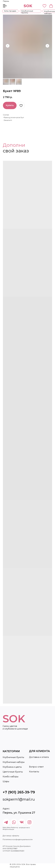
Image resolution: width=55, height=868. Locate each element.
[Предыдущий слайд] (8, 46)
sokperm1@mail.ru (19, 799)
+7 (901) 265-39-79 (19, 792)
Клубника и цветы (12, 767)
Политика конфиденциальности (18, 839)
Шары (6, 781)
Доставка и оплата (39, 757)
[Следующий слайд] (47, 46)
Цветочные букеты (13, 772)
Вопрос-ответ (36, 767)
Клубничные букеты (27, 12)
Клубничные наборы (14, 762)
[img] (29, 822)
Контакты (34, 772)
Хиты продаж (10, 11)
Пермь (6, 1)
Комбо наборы (10, 777)
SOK (28, 6)
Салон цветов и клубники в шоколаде (15, 727)
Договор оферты (11, 836)
